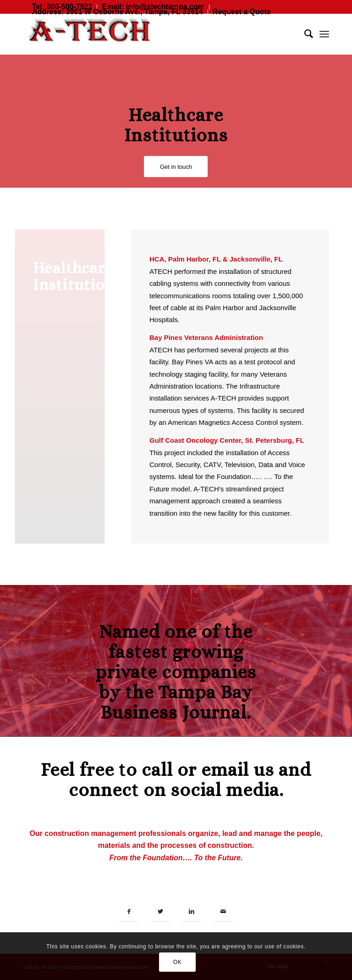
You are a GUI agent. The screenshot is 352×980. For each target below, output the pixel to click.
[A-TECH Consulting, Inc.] (92, 34)
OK (178, 962)
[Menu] (324, 34)
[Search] (304, 34)
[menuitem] (118, 12)
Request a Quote (242, 12)
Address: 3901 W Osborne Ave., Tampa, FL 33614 (118, 12)
